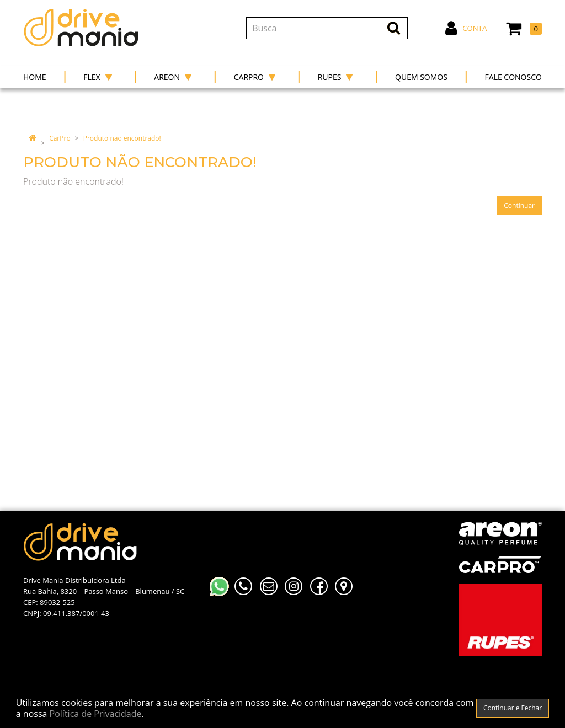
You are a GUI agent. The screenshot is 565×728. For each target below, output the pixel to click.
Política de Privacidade (96, 714)
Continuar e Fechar (513, 708)
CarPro (60, 138)
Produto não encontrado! (122, 138)
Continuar (519, 205)
